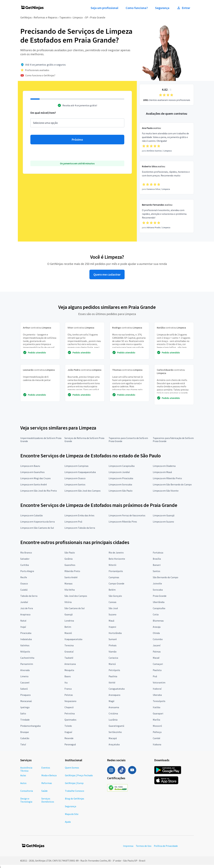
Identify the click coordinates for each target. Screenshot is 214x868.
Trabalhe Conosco (75, 791)
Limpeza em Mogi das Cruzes (35, 478)
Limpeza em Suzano (163, 522)
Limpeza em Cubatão (32, 515)
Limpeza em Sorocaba (120, 484)
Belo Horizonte (117, 559)
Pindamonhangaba (30, 726)
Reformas (47, 783)
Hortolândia (115, 633)
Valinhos (25, 645)
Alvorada (25, 670)
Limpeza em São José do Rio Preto (39, 491)
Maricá (112, 664)
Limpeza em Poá (73, 522)
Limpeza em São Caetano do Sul (37, 528)
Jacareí (157, 645)
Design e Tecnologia (26, 800)
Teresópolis (159, 701)
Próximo (77, 140)
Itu (66, 682)
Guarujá (68, 614)
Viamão (113, 652)
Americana (70, 664)
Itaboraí (157, 689)
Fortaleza (158, 553)
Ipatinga (25, 707)
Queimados (70, 720)
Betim (68, 627)
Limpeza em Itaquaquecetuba (80, 472)
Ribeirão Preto (72, 571)
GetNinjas (26, 17)
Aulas (23, 775)
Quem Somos (72, 768)
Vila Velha (70, 590)
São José (113, 608)
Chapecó (69, 707)
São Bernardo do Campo (165, 577)
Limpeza (78, 17)
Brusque (25, 732)
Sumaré (113, 639)
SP (87, 17)
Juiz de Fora (27, 608)
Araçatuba (114, 744)
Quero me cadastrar (107, 274)
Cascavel (25, 682)
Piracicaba (26, 633)
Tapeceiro (65, 17)
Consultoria (27, 791)
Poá (155, 676)
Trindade (25, 720)
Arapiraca (25, 614)
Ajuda (68, 822)
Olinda (156, 633)
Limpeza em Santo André (34, 484)
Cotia (156, 614)
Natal (23, 621)
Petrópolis (114, 670)
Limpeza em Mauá (162, 472)
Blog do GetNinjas (75, 799)
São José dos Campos (76, 596)
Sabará (24, 689)
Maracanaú (26, 701)
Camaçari (158, 664)
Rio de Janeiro (116, 553)
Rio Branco (26, 553)
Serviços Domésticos (48, 800)
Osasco (24, 583)
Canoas (113, 602)
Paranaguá (70, 744)
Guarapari (158, 713)
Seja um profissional (104, 8)
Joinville (157, 583)
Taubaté (69, 658)
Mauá (111, 621)
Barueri (157, 565)
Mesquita (69, 670)
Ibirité (112, 682)
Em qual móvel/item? (43, 113)
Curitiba (25, 565)
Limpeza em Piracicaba (121, 478)
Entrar (183, 8)
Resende (69, 738)
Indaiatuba (26, 639)
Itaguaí (68, 732)
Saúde (44, 791)
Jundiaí (24, 602)
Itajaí (23, 627)
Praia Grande (98, 17)
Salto (23, 713)
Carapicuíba (159, 608)
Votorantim (159, 682)
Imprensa (128, 846)
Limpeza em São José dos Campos (83, 491)
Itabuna (157, 744)
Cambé (157, 738)
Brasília (157, 559)
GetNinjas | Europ (74, 783)
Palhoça (157, 732)
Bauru (68, 676)
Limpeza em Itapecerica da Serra (38, 522)
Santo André (71, 577)
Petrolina (70, 713)
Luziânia (113, 720)
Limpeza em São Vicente (166, 491)
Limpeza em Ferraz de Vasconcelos (127, 515)
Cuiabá (24, 590)
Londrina (69, 621)
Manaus (68, 583)
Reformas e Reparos (46, 17)
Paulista (157, 670)
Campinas (114, 577)
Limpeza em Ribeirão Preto (167, 478)
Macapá (113, 738)
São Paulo (70, 553)
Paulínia (113, 676)
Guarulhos (70, 565)
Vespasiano (70, 701)
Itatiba (157, 707)
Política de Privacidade (166, 846)
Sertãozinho (115, 732)
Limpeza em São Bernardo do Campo (172, 484)
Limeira (24, 676)
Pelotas (69, 695)
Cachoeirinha (27, 658)
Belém (112, 590)
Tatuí (23, 744)
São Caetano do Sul (75, 608)
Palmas (157, 652)
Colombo (158, 639)
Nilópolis (25, 652)
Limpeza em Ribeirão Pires (123, 522)
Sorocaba (158, 590)
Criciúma (113, 713)
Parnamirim (27, 664)
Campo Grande (116, 583)
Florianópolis (116, 571)
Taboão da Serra (29, 596)
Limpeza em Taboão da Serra (80, 528)
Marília (156, 720)
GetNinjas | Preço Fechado (79, 775)
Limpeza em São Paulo (121, 491)
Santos (157, 571)
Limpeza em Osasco (75, 478)
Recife (24, 577)
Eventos (46, 768)
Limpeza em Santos (75, 484)
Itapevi (112, 627)
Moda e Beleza (49, 775)
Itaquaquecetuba (73, 639)
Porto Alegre (27, 571)
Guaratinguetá (116, 726)
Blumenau (158, 621)
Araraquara (114, 695)
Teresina (69, 645)
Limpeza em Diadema (164, 466)
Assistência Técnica (26, 769)
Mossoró (157, 726)
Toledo (68, 726)
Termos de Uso (144, 846)
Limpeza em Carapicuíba (122, 466)
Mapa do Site (72, 814)
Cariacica (113, 658)
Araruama (114, 707)
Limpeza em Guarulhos (32, 472)
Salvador (25, 559)
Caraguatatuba (117, 689)
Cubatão (25, 738)
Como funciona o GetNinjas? (40, 75)
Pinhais (113, 645)
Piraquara (25, 695)
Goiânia (68, 559)
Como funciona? (137, 8)
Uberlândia (159, 602)
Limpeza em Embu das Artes (79, 515)
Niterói (112, 565)
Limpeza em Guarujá (164, 515)
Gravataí (69, 652)
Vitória (68, 602)
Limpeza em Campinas (76, 466)
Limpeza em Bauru (30, 466)
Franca (68, 689)
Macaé (156, 658)
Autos (23, 783)
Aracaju (157, 627)
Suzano (113, 614)
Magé (111, 701)
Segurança (162, 8)
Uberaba (157, 695)
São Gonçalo (115, 596)
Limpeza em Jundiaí (119, 472)
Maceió (68, 633)
